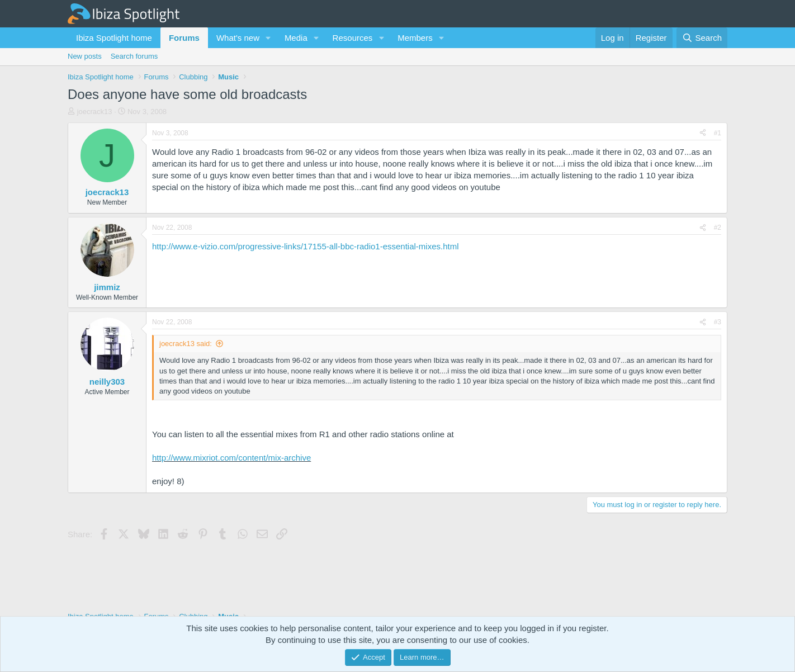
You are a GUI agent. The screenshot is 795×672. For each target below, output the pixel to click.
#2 (718, 228)
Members (415, 38)
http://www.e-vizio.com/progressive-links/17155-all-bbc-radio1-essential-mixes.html (306, 246)
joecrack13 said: (186, 344)
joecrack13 (95, 112)
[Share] (703, 133)
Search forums (134, 56)
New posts (85, 56)
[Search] (702, 38)
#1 (718, 133)
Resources (353, 38)
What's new (238, 38)
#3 (718, 322)
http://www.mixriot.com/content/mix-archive (231, 458)
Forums (184, 38)
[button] (268, 38)
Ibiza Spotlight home (114, 38)
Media (296, 38)
